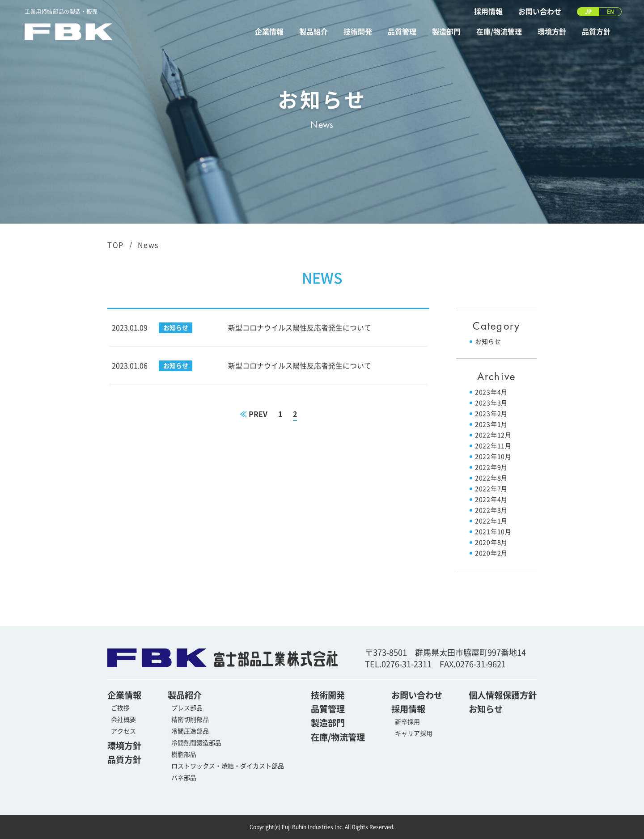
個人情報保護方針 (503, 695)
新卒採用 (407, 722)
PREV (254, 414)
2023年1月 (491, 424)
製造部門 (446, 32)
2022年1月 (491, 521)
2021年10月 (493, 532)
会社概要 (123, 720)
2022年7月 (491, 489)
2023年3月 (491, 403)
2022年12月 (493, 435)
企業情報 (269, 32)
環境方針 (552, 32)
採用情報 (488, 12)
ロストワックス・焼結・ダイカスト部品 (228, 766)
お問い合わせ (540, 12)
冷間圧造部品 (190, 731)
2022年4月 (491, 500)
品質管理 (402, 32)
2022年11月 (493, 446)
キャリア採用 (414, 733)
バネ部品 (184, 778)
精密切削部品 (190, 720)
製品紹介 (314, 32)
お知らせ (488, 342)
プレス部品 (187, 708)
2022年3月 (491, 510)
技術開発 (358, 32)
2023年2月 (491, 414)
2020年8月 (491, 542)
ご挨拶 (120, 708)
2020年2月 (491, 553)
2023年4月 (491, 392)
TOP (116, 245)
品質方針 (596, 32)
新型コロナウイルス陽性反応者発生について (300, 328)
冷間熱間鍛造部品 (196, 743)
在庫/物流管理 (499, 32)
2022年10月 (493, 457)
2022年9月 (491, 467)
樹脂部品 (184, 754)
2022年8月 (491, 478)
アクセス (123, 731)
